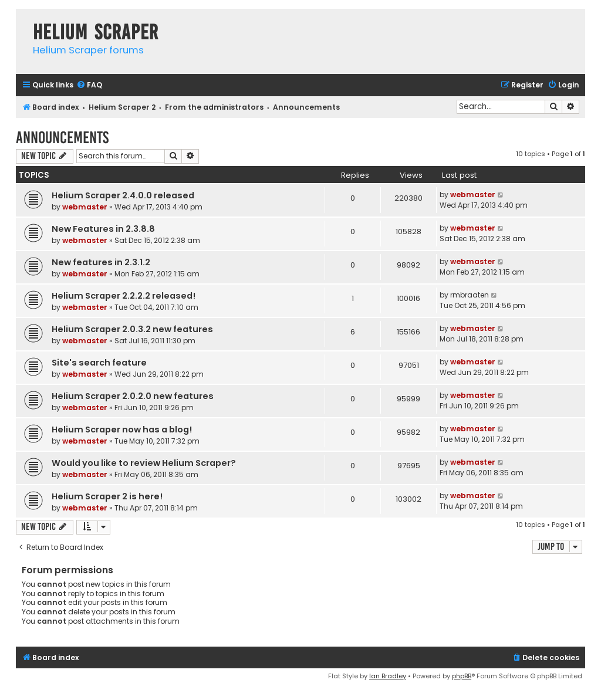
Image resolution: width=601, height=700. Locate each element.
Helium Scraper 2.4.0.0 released (123, 195)
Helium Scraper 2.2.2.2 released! (124, 296)
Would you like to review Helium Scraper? (144, 463)
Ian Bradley (388, 676)
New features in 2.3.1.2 (101, 262)
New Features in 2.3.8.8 (103, 229)
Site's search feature (99, 363)
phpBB (462, 676)
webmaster (85, 207)
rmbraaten (470, 295)
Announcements (62, 138)
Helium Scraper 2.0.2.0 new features (133, 396)
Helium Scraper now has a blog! (122, 430)
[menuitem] (89, 85)
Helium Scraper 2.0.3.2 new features (132, 329)
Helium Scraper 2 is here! (107, 496)
